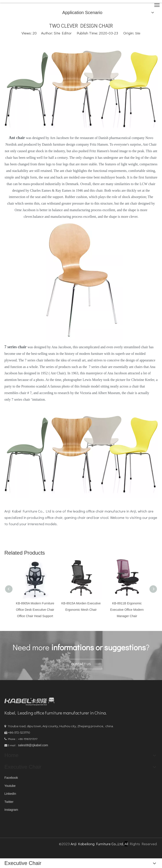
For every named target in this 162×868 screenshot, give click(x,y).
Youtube (10, 786)
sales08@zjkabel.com (33, 745)
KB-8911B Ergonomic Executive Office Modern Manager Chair (127, 610)
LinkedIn (10, 794)
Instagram (11, 810)
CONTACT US (81, 664)
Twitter (9, 802)
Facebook (11, 778)
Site (138, 33)
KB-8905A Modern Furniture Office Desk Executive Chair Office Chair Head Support (35, 610)
